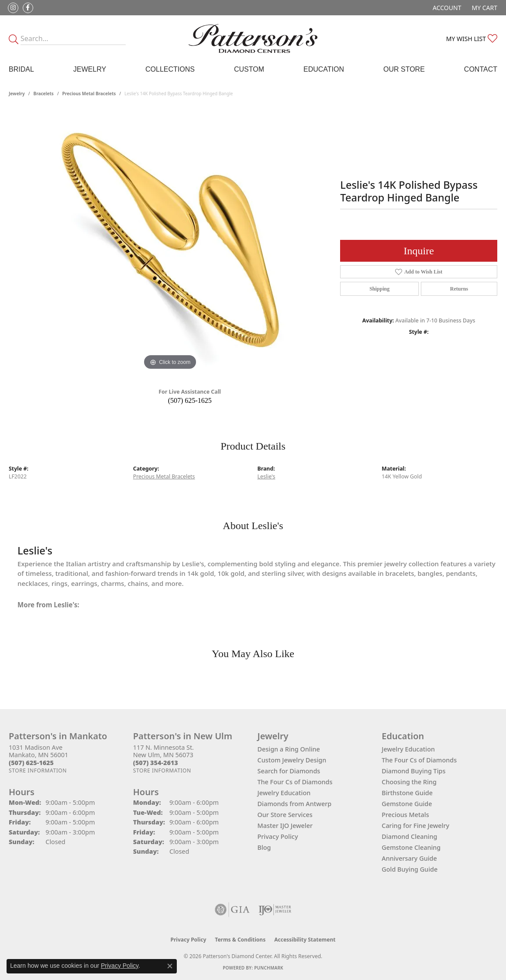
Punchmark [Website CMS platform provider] (269, 968)
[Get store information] (38, 770)
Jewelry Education (284, 793)
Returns (459, 289)
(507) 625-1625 (190, 400)
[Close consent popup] (170, 966)
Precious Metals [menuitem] (405, 815)
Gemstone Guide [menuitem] (407, 804)
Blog (264, 847)
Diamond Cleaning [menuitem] (409, 836)
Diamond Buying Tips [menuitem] (413, 771)
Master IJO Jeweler (285, 826)
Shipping (379, 289)
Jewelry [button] (90, 69)
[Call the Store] (31, 763)
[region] (170, 241)
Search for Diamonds (289, 771)
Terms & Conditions (240, 940)
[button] (446, 8)
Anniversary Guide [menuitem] (409, 858)
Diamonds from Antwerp (295, 804)
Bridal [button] (21, 69)
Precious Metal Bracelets (89, 93)
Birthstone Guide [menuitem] (407, 793)
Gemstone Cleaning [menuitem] (411, 847)
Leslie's (267, 476)
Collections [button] (170, 69)
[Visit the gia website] (232, 910)
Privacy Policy (278, 836)
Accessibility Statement (305, 940)
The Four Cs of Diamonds (295, 782)
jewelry (17, 93)
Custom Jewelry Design (292, 760)
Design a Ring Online (289, 749)
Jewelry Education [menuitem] (408, 749)
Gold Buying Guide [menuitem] (410, 869)
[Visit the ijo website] (275, 910)
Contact (481, 69)
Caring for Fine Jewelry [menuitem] (415, 826)
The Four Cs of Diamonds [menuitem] (419, 760)
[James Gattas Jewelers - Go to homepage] (253, 38)
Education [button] (324, 69)
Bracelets (44, 93)
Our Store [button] (404, 69)
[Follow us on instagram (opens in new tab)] (13, 8)
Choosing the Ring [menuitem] (409, 782)
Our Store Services (285, 815)
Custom (249, 69)
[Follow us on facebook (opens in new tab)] (28, 8)
